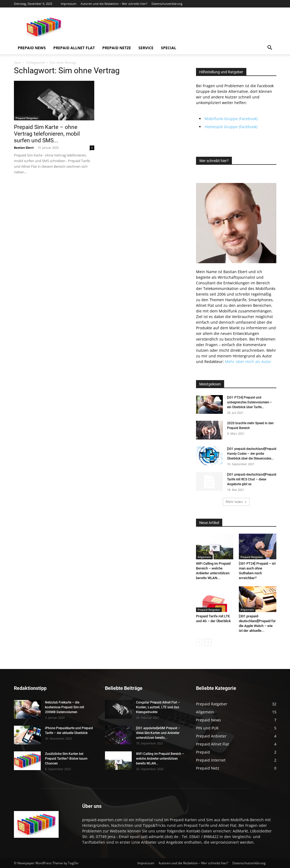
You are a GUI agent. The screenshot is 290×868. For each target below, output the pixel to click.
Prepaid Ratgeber (27, 118)
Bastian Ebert (24, 148)
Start (18, 62)
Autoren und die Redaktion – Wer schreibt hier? (114, 4)
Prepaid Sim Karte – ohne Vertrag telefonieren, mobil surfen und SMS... (47, 134)
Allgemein (204, 557)
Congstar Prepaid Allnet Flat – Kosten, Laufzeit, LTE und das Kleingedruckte (158, 707)
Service (146, 48)
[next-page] (208, 642)
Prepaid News (32, 48)
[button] (270, 48)
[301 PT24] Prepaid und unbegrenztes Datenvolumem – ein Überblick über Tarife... (250, 402)
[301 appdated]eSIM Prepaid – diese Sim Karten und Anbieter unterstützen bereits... (158, 733)
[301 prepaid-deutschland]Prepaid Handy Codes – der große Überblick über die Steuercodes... (252, 454)
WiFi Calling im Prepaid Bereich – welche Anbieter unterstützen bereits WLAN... (160, 759)
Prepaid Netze (117, 48)
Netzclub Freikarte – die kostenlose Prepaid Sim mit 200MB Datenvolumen (65, 707)
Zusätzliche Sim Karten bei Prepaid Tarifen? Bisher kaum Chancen (66, 759)
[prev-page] (199, 642)
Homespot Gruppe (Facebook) (231, 127)
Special (169, 48)
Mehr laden (236, 502)
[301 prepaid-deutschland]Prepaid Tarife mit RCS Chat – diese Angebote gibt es (252, 479)
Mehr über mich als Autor (248, 362)
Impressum (69, 4)
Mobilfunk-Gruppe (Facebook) (231, 119)
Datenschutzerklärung (167, 4)
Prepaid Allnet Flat (74, 48)
